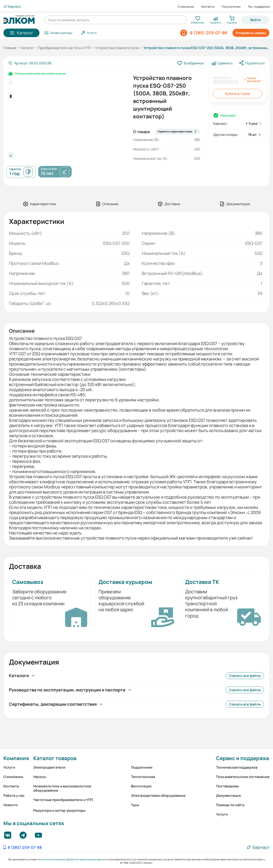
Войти (256, 20)
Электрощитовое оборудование (158, 795)
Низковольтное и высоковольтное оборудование (62, 788)
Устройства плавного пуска (117, 48)
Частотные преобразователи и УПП (63, 800)
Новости (11, 805)
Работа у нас (14, 795)
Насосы (40, 777)
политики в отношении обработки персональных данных (72, 859)
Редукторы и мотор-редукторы (59, 810)
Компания (16, 758)
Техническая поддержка (237, 767)
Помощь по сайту (230, 805)
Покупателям (231, 7)
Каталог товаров (55, 758)
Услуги (9, 767)
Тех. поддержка (259, 7)
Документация (228, 795)
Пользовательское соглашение (243, 777)
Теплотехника (143, 777)
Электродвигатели (49, 767)
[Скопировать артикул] (30, 63)
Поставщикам (227, 786)
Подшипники (142, 767)
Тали (135, 805)
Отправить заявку (251, 33)
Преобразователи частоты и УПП (64, 48)
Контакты (208, 7)
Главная (10, 48)
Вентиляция (141, 786)
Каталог (27, 48)
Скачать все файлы (245, 676)
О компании (186, 7)
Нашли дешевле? (252, 80)
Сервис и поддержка (243, 758)
